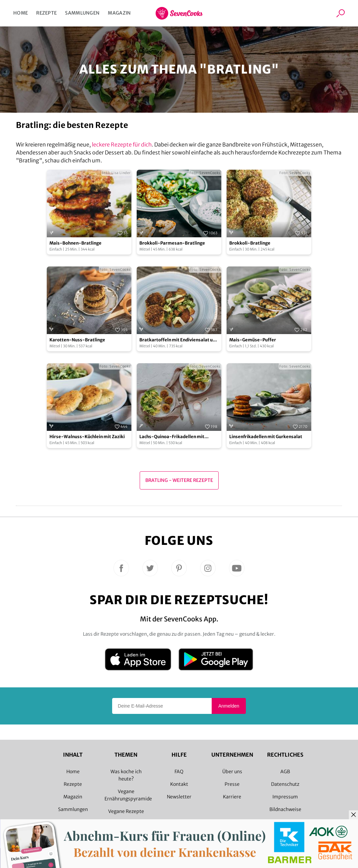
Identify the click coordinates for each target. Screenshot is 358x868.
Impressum (285, 797)
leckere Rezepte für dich (122, 145)
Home (21, 13)
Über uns (232, 772)
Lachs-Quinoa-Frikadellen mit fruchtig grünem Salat (172, 437)
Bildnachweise (285, 809)
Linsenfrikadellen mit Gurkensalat (266, 437)
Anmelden (229, 706)
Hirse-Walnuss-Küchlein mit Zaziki (87, 437)
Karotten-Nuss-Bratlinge (77, 340)
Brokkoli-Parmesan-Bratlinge (172, 243)
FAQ (179, 772)
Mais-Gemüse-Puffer (253, 340)
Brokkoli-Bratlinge (250, 243)
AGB (285, 772)
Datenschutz (285, 784)
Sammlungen (82, 13)
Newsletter (179, 797)
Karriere (232, 797)
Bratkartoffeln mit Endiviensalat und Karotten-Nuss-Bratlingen (179, 340)
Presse (232, 784)
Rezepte (46, 13)
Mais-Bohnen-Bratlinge (75, 243)
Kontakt (179, 784)
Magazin (119, 13)
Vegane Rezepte (126, 811)
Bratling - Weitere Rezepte (179, 480)
